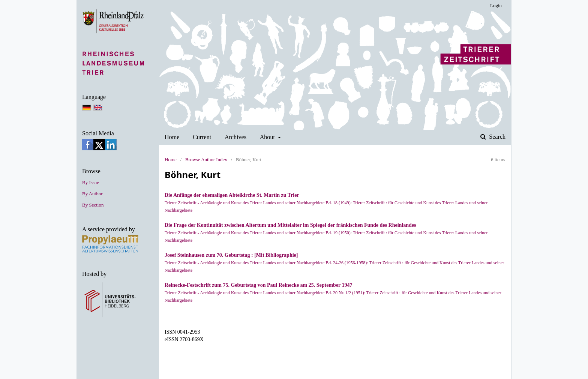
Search (496, 137)
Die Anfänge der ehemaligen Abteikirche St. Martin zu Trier (232, 195)
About (268, 137)
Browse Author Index (206, 160)
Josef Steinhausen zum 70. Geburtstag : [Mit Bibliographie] (231, 255)
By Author (92, 194)
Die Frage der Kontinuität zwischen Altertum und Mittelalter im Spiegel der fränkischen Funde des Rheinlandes (290, 225)
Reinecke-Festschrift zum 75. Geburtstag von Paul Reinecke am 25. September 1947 (259, 285)
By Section (93, 205)
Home (172, 137)
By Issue (91, 182)
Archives (235, 137)
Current (202, 137)
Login (496, 5)
